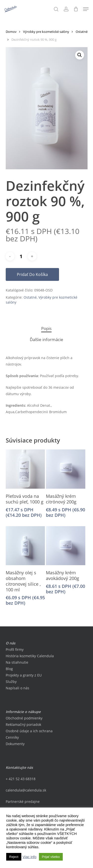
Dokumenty (15, 744)
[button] (86, 9)
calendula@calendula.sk (26, 790)
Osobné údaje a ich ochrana (29, 731)
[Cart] (76, 9)
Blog (9, 669)
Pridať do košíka (32, 274)
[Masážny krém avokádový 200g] (65, 546)
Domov (11, 32)
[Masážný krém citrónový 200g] (65, 469)
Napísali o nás (17, 688)
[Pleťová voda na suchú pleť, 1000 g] (25, 469)
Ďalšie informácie (46, 339)
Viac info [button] (30, 857)
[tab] (46, 329)
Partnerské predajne (23, 801)
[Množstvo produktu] (21, 256)
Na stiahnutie (17, 662)
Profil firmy (15, 649)
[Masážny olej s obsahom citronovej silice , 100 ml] (25, 546)
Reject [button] (14, 857)
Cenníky (12, 737)
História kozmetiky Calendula (30, 656)
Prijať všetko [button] (51, 857)
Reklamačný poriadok (23, 724)
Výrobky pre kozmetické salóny (46, 32)
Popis (46, 328)
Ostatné (82, 32)
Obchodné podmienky (24, 718)
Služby (11, 682)
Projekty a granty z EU (24, 675)
